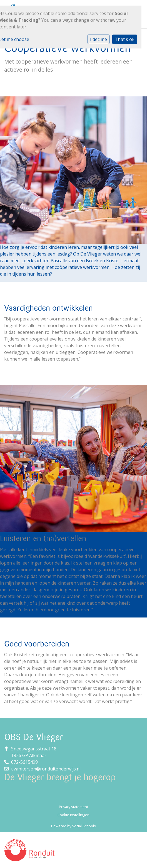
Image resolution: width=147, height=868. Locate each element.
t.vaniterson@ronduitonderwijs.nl (46, 769)
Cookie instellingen (73, 815)
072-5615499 (24, 762)
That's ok (125, 39)
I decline (99, 39)
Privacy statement (73, 807)
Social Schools (84, 826)
